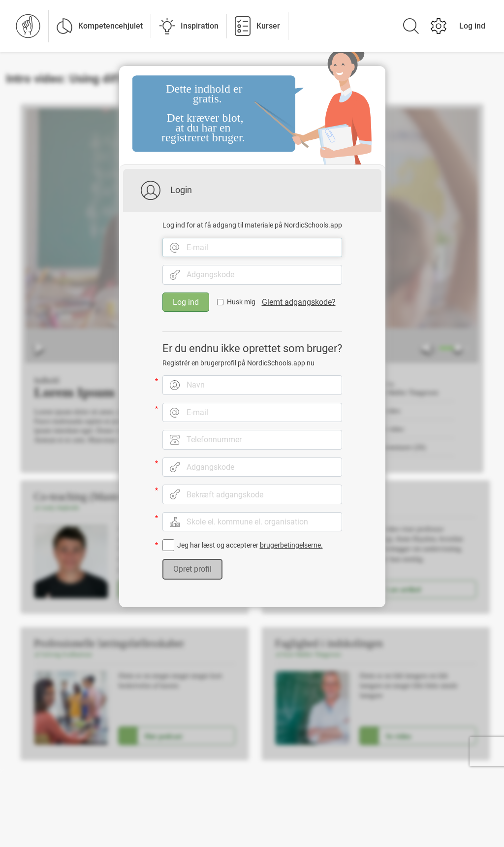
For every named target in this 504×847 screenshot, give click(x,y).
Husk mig (241, 305)
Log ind (472, 26)
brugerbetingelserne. (291, 548)
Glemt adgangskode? (299, 305)
